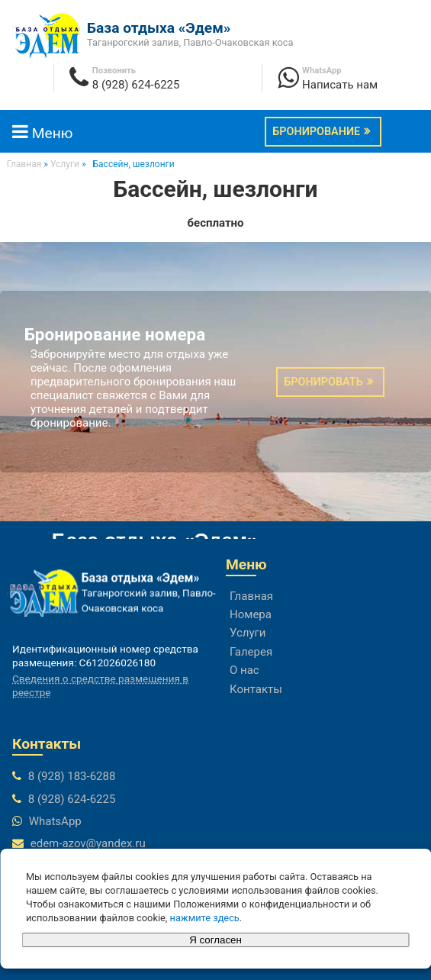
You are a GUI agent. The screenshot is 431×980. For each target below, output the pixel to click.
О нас (244, 670)
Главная (251, 596)
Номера (251, 614)
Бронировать (323, 382)
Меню (42, 133)
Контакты (256, 689)
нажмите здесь (205, 918)
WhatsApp (55, 821)
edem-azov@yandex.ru (88, 843)
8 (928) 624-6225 (136, 85)
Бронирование (316, 132)
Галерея (251, 652)
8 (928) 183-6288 (72, 776)
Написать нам (340, 85)
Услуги (248, 633)
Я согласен (215, 940)
